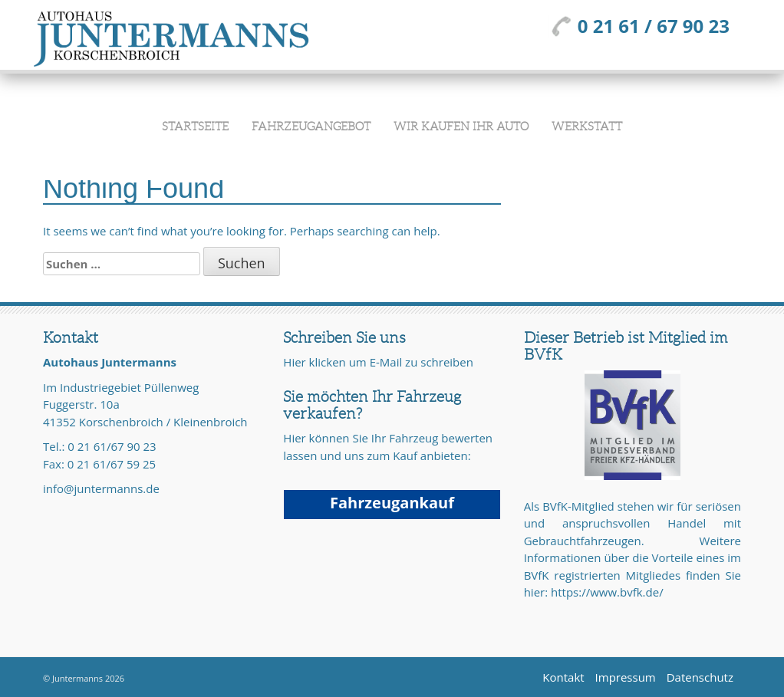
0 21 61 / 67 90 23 (639, 26)
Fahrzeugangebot (311, 127)
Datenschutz (700, 677)
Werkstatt (587, 127)
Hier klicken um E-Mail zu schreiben (378, 362)
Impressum (626, 677)
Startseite (195, 127)
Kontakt (563, 677)
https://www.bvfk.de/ (607, 592)
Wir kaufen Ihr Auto (461, 127)
